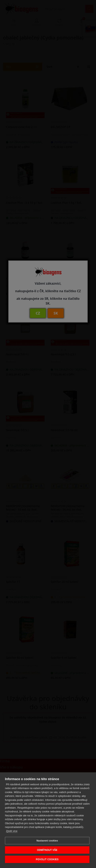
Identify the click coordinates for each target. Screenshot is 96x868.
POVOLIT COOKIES (47, 859)
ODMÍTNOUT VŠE (47, 850)
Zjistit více (12, 831)
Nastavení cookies (47, 841)
